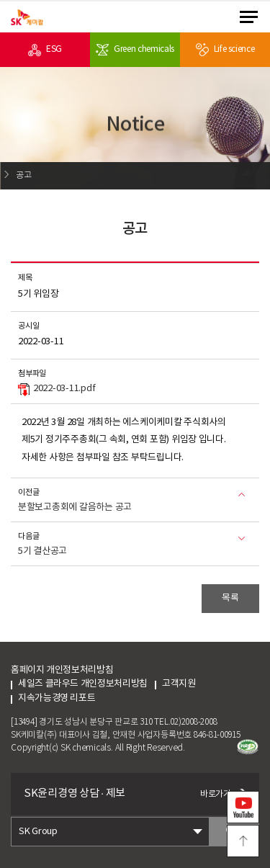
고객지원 (192, 684)
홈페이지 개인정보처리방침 (62, 670)
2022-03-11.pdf (57, 390)
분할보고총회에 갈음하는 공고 (75, 507)
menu (249, 17)
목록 (230, 598)
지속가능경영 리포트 (57, 698)
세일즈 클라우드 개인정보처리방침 (83, 684)
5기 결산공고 (42, 551)
